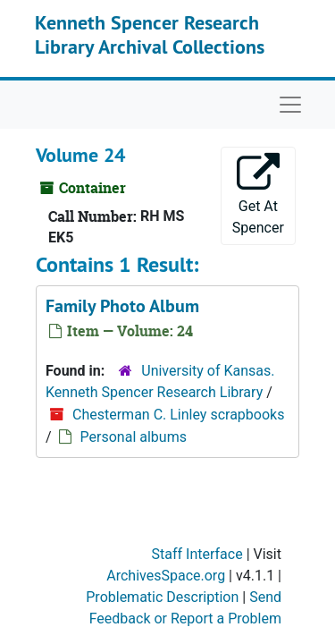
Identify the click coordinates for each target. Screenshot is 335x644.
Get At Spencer (258, 195)
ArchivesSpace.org (166, 576)
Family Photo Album (122, 306)
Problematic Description (162, 597)
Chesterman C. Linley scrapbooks (178, 415)
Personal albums (134, 437)
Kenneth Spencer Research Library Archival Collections (150, 34)
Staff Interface (197, 554)
